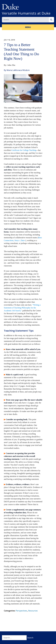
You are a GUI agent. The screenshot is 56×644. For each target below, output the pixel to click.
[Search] (51, 20)
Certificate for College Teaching (24, 150)
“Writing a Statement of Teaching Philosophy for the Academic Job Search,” (22, 308)
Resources (33, 611)
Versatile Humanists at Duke (26, 13)
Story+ (17, 240)
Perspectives (21, 611)
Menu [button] (28, 27)
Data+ (23, 240)
